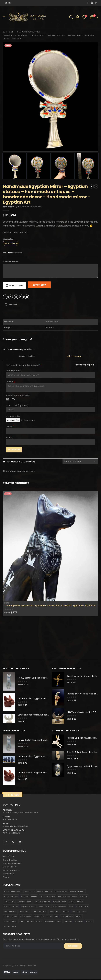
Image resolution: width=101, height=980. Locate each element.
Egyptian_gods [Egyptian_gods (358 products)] (60, 902)
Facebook (5, 297)
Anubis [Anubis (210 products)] (34, 897)
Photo (8, 399)
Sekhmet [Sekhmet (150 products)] (68, 922)
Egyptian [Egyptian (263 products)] (84, 897)
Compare (13, 304)
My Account (8, 874)
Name (10, 426)
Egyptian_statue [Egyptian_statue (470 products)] (11, 907)
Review (10, 382)
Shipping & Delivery (12, 864)
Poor (77, 365)
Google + (21, 297)
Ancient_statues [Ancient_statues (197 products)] (11, 897)
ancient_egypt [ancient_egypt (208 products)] (61, 892)
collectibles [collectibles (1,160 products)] (50, 897)
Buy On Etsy (39, 285)
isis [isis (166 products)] (56, 917)
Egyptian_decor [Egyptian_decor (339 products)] (24, 902)
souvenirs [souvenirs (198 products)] (79, 922)
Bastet (7, 603)
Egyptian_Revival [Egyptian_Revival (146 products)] (76, 902)
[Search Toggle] (71, 17)
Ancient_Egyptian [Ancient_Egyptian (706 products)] (77, 892)
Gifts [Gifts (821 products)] (71, 907)
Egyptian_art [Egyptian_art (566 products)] (9, 902)
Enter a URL (17, 405)
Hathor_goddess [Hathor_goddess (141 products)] (79, 912)
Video (13, 399)
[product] (50, 546)
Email (27, 297)
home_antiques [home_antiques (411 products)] (11, 917)
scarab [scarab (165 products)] (39, 922)
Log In (8, 3)
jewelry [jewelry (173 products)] (79, 917)
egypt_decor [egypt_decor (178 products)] (44, 907)
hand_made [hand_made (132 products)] (55, 912)
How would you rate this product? (24, 365)
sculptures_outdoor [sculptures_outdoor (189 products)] (53, 922)
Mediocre (81, 365)
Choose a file (13, 416)
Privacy (6, 878)
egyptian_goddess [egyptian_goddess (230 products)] (42, 902)
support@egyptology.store (16, 826)
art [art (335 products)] (41, 897)
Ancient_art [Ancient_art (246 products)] (29, 892)
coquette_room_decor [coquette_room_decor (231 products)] (68, 897)
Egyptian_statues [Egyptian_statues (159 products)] (28, 907)
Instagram (20, 842)
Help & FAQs (9, 857)
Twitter (11, 297)
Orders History (10, 867)
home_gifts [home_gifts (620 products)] (39, 917)
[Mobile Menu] (5, 17)
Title (14, 371)
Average (85, 365)
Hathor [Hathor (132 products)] (66, 912)
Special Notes (11, 261)
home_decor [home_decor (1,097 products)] (26, 917)
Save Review (14, 450)
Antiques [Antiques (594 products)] (24, 897)
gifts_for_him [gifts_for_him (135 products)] (82, 907)
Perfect (93, 365)
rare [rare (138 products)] (21, 922)
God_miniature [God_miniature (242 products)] (10, 912)
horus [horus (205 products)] (49, 917)
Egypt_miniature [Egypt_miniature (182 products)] (59, 907)
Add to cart (16, 285)
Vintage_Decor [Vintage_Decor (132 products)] (10, 927)
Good (89, 365)
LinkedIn (16, 297)
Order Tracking (10, 860)
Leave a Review (27, 356)
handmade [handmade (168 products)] (24, 912)
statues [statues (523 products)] (89, 922)
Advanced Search (11, 871)
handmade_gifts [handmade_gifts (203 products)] (39, 912)
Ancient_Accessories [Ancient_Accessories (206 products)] (13, 892)
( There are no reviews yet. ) (29, 207)
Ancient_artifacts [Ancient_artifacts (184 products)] (44, 892)
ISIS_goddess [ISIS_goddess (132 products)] (67, 917)
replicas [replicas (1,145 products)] (29, 922)
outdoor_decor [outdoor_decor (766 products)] (10, 922)
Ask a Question (75, 356)
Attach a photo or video (18, 396)
